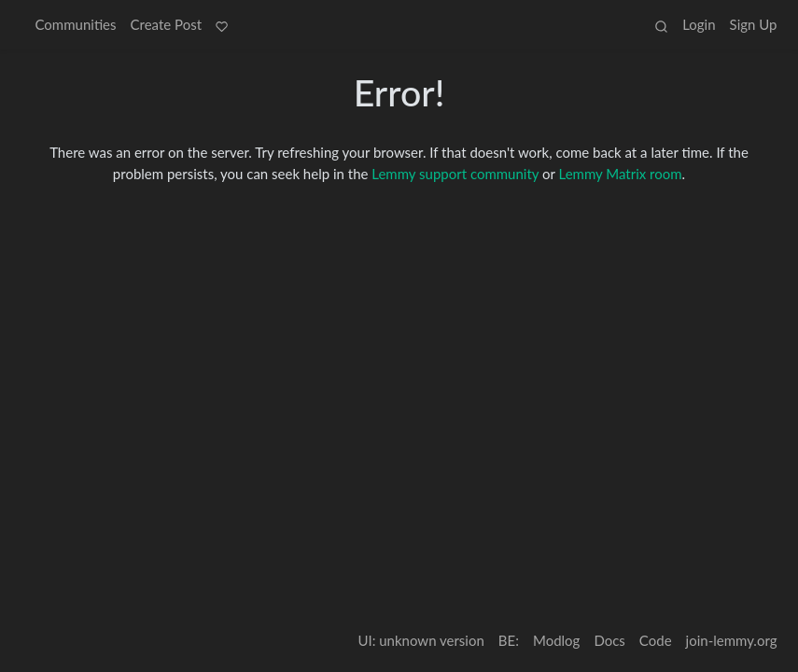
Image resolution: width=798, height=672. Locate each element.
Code (656, 640)
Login (699, 24)
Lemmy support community (455, 174)
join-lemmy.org (732, 640)
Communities (76, 24)
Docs (609, 640)
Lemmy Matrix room (621, 174)
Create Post (167, 24)
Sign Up (754, 24)
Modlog (556, 640)
